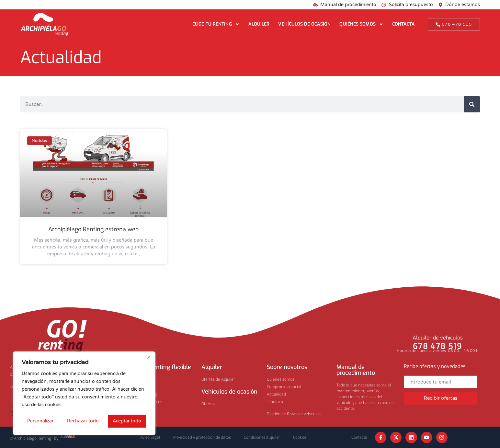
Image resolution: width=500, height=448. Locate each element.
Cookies (300, 437)
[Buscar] (472, 104)
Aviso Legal (150, 437)
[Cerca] (149, 357)
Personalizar (40, 421)
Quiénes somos (361, 24)
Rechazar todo (83, 421)
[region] (84, 393)
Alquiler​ (212, 367)
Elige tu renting (216, 24)
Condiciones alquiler (262, 437)
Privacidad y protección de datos (202, 437)
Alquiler (259, 24)
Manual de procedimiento (356, 370)
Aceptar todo (127, 421)
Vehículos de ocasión (304, 24)
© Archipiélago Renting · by (43, 438)
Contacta (404, 24)
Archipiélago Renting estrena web (93, 229)
